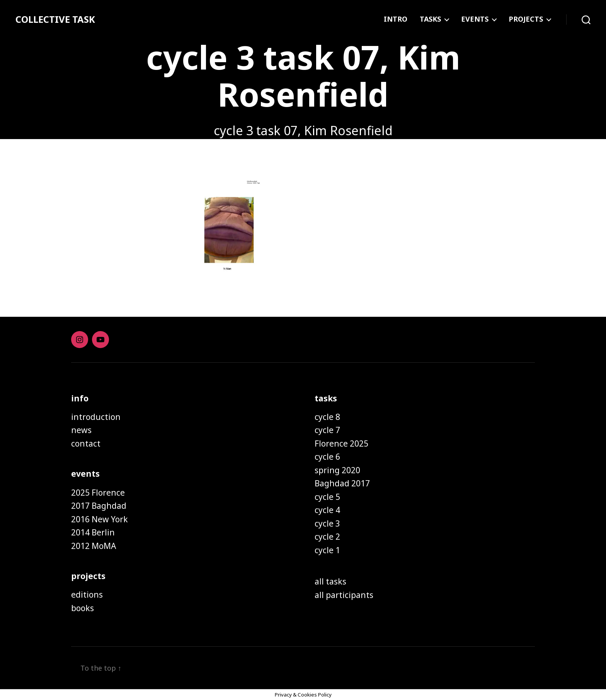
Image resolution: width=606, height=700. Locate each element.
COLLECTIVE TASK (55, 19)
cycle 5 (327, 497)
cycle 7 (327, 430)
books (83, 608)
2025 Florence (98, 493)
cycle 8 (327, 417)
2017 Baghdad (99, 506)
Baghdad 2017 (342, 483)
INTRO (396, 19)
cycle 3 (327, 523)
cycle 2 (327, 537)
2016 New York (100, 519)
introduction (96, 417)
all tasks (330, 581)
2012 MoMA (94, 546)
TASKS (430, 19)
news (81, 430)
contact (86, 443)
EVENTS (475, 19)
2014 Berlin (93, 532)
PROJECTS (526, 19)
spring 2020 (337, 470)
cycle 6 (327, 457)
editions (87, 595)
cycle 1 (327, 550)
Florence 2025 (341, 443)
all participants (344, 595)
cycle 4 (327, 510)
